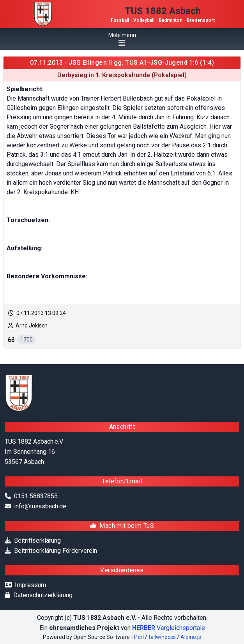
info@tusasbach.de (40, 506)
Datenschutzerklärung (43, 595)
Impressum (30, 585)
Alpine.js (191, 637)
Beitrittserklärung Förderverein (56, 551)
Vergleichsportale (169, 628)
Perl (139, 637)
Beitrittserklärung (37, 540)
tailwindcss (162, 637)
